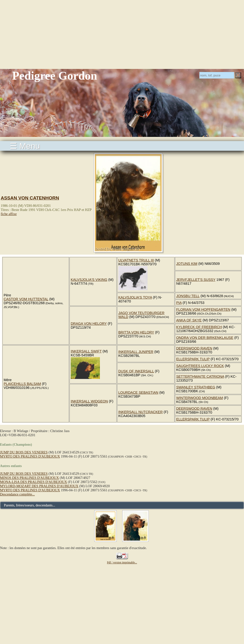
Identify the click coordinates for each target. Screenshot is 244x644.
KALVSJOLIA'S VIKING (89, 280)
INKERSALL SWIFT (86, 351)
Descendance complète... (17, 494)
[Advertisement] (122, 34)
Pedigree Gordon (55, 76)
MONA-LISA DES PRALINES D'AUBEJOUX (34, 482)
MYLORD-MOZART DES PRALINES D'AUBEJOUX (39, 486)
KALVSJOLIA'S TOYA (135, 297)
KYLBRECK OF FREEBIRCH (199, 327)
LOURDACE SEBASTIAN (138, 393)
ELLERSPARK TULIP (193, 359)
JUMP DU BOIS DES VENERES (24, 452)
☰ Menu (25, 146)
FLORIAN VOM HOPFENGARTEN (203, 309)
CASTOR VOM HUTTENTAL (26, 299)
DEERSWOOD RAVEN (194, 348)
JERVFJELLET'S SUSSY (196, 280)
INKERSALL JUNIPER (136, 352)
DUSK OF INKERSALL (136, 371)
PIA (179, 303)
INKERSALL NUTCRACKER (141, 412)
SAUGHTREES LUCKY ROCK (200, 366)
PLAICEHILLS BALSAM (22, 384)
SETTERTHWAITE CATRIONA (200, 376)
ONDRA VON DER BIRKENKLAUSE (205, 338)
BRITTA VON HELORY (136, 332)
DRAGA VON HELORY (89, 324)
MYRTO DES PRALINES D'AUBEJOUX (30, 456)
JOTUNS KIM (187, 264)
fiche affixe (9, 214)
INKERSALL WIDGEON (89, 401)
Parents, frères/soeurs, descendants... (30, 505)
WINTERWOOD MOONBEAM (200, 398)
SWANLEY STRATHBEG (196, 387)
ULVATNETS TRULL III (136, 260)
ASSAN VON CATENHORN (30, 198)
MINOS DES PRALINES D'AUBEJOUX (29, 478)
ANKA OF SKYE (189, 320)
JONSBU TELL (188, 296)
